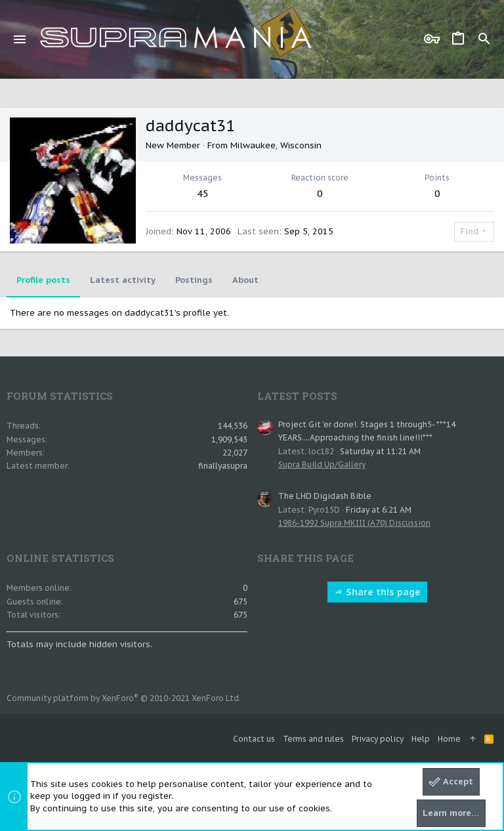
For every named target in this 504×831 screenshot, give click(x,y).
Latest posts (297, 396)
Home (449, 739)
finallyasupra (223, 466)
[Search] (484, 39)
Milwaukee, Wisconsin (276, 145)
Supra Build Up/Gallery (322, 464)
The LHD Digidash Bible (325, 496)
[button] (20, 39)
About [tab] (245, 280)
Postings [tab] (194, 280)
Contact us (254, 739)
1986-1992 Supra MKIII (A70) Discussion (354, 523)
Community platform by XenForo (124, 698)
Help (421, 739)
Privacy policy (378, 739)
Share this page (377, 592)
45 (203, 193)
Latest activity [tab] (123, 280)
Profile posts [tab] (43, 280)
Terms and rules (313, 739)
